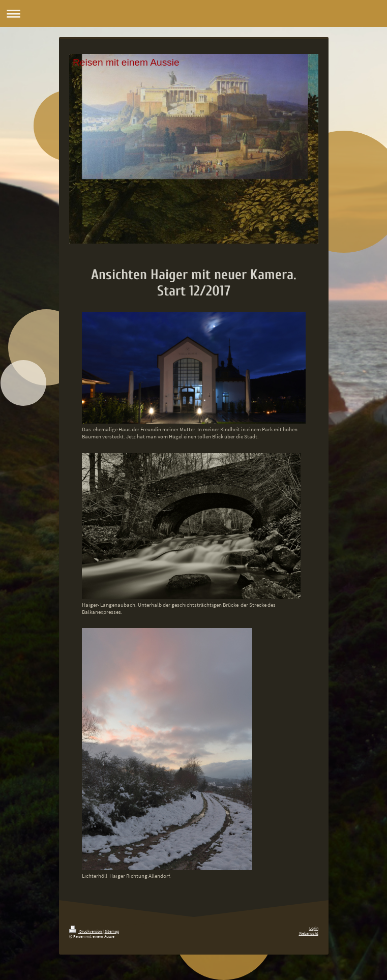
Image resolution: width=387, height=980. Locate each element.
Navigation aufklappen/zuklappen (194, 13)
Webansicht (309, 933)
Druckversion (86, 931)
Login (314, 928)
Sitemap (112, 931)
